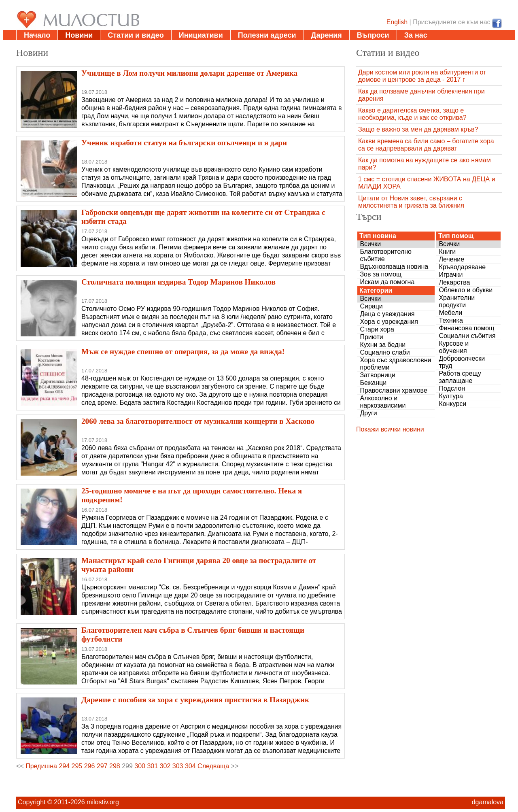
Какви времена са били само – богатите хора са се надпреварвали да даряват (426, 145)
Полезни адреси (267, 35)
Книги (447, 252)
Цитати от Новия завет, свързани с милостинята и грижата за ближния (411, 202)
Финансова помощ (466, 328)
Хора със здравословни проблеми (395, 364)
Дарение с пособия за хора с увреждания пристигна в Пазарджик (195, 700)
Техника (451, 320)
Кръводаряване (462, 267)
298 (115, 766)
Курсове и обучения (454, 347)
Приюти (371, 337)
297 (102, 766)
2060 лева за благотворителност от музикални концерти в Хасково (198, 421)
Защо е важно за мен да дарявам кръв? (418, 129)
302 (165, 766)
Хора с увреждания (389, 322)
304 (190, 766)
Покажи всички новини (390, 429)
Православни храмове (393, 390)
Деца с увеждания (387, 314)
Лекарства (454, 282)
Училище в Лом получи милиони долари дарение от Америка (189, 73)
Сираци (371, 306)
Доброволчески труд (462, 362)
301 (152, 766)
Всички (370, 244)
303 (178, 766)
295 (77, 766)
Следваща (213, 766)
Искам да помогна (387, 282)
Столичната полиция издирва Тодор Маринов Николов (178, 282)
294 (64, 766)
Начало (37, 35)
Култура (451, 396)
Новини (79, 35)
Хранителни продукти (457, 301)
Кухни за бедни (383, 345)
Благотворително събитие (386, 255)
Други (368, 413)
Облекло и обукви (466, 290)
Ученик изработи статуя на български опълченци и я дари (184, 143)
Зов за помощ (381, 274)
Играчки (451, 275)
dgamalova (488, 802)
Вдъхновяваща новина (394, 267)
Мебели (450, 313)
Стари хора (377, 329)
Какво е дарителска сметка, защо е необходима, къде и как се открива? (412, 114)
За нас (416, 35)
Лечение (451, 259)
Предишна (41, 766)
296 (90, 766)
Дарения (327, 35)
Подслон (452, 388)
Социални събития (467, 336)
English (397, 22)
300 (140, 766)
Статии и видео (136, 35)
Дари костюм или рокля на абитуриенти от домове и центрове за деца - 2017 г (422, 76)
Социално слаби (385, 352)
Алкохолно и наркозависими (383, 402)
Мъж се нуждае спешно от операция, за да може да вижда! (183, 352)
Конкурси (452, 404)
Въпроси (373, 35)
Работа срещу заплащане (460, 377)
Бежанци (373, 383)
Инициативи (201, 35)
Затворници (378, 375)
